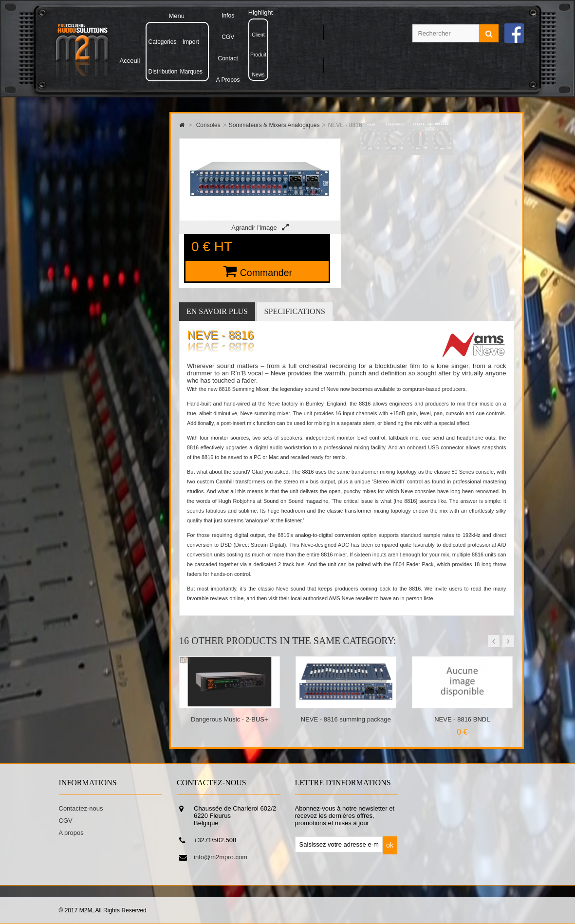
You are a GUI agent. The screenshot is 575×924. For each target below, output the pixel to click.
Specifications (295, 311)
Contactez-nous (81, 808)
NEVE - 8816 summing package (346, 719)
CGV (66, 821)
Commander (266, 273)
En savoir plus (217, 311)
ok (390, 845)
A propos (71, 833)
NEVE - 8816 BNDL (462, 719)
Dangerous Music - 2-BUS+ (230, 719)
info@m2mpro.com (221, 857)
